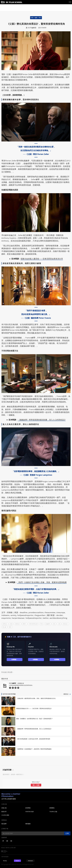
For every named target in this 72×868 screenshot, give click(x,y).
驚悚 (10, 627)
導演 (42, 624)
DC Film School (12, 2)
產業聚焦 (52, 808)
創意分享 (4, 812)
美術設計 (65, 624)
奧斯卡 (25, 624)
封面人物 (4, 808)
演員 (54, 624)
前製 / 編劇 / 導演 (36, 18)
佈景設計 (5, 624)
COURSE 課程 (5, 815)
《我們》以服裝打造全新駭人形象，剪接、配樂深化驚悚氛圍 (42, 582)
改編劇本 (48, 624)
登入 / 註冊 (36, 785)
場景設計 (18, 624)
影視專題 (28, 808)
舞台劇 (4, 627)
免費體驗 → (15, 659)
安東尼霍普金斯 (33, 624)
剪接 (11, 624)
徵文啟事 (4, 824)
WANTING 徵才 (30, 812)
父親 (59, 624)
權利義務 (28, 824)
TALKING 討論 (53, 812)
